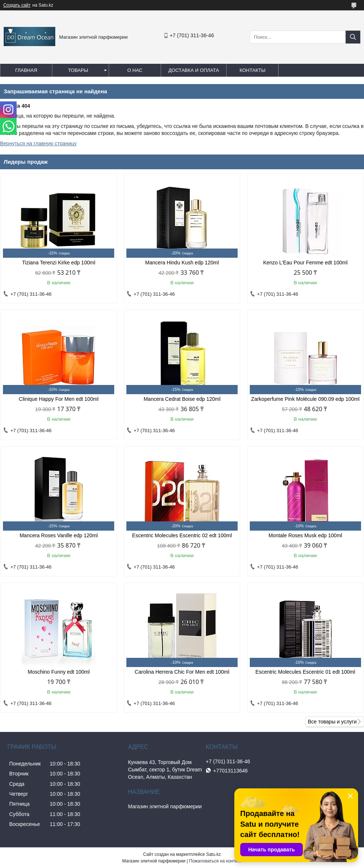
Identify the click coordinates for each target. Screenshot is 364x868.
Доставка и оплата (194, 70)
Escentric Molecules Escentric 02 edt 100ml (182, 535)
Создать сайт (17, 5)
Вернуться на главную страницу (38, 143)
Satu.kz (213, 854)
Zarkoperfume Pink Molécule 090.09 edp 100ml (305, 399)
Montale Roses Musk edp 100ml (305, 535)
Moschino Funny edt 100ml (59, 672)
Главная (26, 70)
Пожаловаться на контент (215, 861)
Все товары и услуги (332, 722)
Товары (78, 70)
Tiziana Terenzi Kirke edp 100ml (59, 263)
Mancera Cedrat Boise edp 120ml (182, 399)
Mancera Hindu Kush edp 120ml (182, 263)
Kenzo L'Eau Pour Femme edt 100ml (305, 263)
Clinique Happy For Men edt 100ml (59, 399)
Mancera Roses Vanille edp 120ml (59, 535)
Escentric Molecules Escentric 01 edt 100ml (305, 672)
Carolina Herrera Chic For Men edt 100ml (182, 672)
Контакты (252, 70)
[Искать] (353, 37)
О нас (135, 70)
